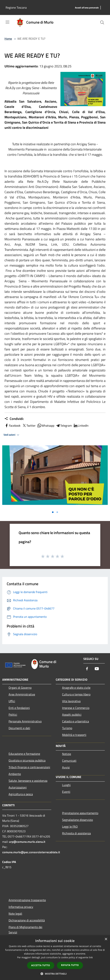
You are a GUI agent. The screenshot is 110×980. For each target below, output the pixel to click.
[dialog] (55, 958)
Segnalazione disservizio (77, 820)
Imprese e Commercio (76, 708)
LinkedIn (81, 426)
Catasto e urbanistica (76, 721)
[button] (55, 974)
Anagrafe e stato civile (76, 688)
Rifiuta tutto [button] (70, 965)
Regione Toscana (16, 7)
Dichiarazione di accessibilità (27, 920)
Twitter (29, 426)
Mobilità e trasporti (74, 735)
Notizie (67, 754)
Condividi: (14, 419)
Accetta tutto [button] (41, 965)
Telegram (64, 426)
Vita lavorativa (71, 701)
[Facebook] (87, 669)
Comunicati (69, 761)
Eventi (66, 792)
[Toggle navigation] (7, 22)
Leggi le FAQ (70, 826)
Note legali (15, 914)
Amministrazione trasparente (27, 900)
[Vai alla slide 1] (53, 512)
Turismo (67, 728)
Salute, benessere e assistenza (28, 781)
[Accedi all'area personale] (87, 8)
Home (8, 39)
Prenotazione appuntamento (80, 813)
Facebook (12, 426)
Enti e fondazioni (19, 708)
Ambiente (15, 774)
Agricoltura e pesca (21, 794)
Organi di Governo (20, 688)
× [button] (106, 939)
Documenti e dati (19, 728)
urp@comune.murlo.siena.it (27, 842)
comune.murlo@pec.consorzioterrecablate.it (31, 852)
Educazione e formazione (24, 754)
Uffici (12, 701)
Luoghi (66, 785)
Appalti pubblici (72, 715)
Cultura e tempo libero (76, 694)
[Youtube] (97, 669)
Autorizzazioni (18, 787)
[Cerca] (102, 22)
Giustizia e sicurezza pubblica (27, 760)
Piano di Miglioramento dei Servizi (25, 930)
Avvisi (66, 767)
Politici (13, 715)
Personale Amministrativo (25, 721)
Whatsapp (46, 426)
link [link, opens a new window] (91, 957)
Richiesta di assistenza (76, 833)
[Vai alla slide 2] (57, 512)
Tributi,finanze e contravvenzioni (29, 767)
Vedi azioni (12, 435)
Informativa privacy (21, 907)
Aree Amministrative (22, 694)
